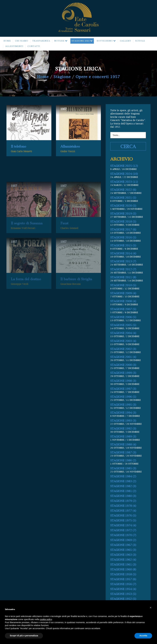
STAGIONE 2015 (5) (123, 260)
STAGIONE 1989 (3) (123, 451)
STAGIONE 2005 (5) (123, 340)
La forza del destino (26, 305)
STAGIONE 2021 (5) (123, 212)
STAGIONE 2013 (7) (123, 276)
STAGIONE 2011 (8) (123, 292)
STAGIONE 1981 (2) (123, 506)
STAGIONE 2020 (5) (123, 220)
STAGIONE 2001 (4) (123, 372)
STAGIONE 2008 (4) (123, 316)
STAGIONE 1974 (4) (123, 540)
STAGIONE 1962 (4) (123, 574)
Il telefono (18, 152)
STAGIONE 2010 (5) (123, 300)
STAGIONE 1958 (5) (123, 589)
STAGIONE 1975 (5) (123, 535)
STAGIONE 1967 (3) (123, 560)
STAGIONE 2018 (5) (123, 236)
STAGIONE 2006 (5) (123, 332)
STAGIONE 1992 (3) (123, 443)
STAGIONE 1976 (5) (123, 530)
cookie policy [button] (46, 619)
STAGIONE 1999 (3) (123, 388)
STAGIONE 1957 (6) (123, 594)
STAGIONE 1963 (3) (123, 570)
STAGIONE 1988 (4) (123, 459)
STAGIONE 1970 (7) (123, 550)
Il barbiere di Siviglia (76, 305)
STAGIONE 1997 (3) (123, 404)
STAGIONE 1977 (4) (123, 525)
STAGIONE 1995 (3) (123, 419)
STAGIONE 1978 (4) (123, 521)
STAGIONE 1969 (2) (123, 555)
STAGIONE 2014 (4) (123, 268)
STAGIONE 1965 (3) (123, 565)
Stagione (62, 77)
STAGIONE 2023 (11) (124, 197)
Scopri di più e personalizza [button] (24, 636)
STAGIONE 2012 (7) (123, 284)
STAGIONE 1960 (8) (123, 584)
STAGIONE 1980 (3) (123, 511)
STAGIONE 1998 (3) (123, 396)
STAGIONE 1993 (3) (123, 435)
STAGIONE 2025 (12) (124, 181)
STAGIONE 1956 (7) (123, 599)
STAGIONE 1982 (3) (123, 501)
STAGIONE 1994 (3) (123, 427)
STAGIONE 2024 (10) (124, 189)
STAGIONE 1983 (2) (123, 496)
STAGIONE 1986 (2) (123, 475)
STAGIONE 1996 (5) (123, 411)
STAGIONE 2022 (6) (123, 204)
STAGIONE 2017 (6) (123, 244)
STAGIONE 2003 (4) (123, 356)
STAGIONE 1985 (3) (123, 483)
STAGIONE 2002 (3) (123, 364)
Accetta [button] (143, 636)
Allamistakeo (70, 152)
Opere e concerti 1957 (98, 77)
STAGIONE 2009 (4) (123, 308)
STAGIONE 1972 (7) (123, 545)
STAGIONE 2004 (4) (123, 348)
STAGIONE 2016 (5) (123, 252)
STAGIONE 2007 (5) (123, 324)
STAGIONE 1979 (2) (123, 516)
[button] (151, 608)
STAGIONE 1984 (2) (123, 491)
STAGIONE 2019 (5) (123, 228)
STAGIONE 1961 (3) (123, 579)
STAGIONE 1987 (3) (123, 467)
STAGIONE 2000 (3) (123, 380)
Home (43, 77)
